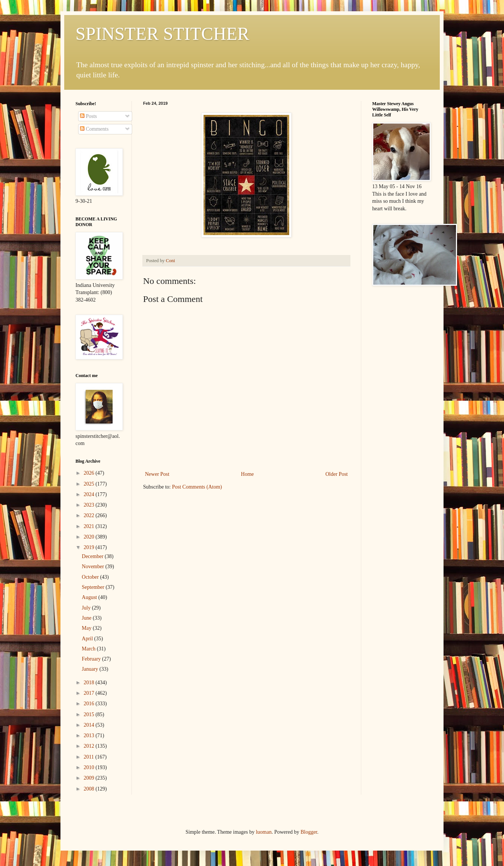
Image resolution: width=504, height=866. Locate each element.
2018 (90, 683)
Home (247, 474)
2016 (90, 704)
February (92, 659)
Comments (94, 129)
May (87, 628)
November (94, 567)
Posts (88, 116)
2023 (90, 505)
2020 (90, 537)
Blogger (309, 832)
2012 (90, 746)
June (87, 618)
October (91, 577)
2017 (90, 693)
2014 (90, 725)
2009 (90, 778)
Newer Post (157, 474)
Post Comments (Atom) (197, 487)
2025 (90, 484)
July (87, 608)
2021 (90, 526)
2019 (90, 547)
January (91, 669)
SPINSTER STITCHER (162, 34)
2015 (90, 714)
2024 (90, 494)
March (89, 649)
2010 (90, 767)
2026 (90, 473)
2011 (90, 757)
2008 (90, 789)
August (90, 597)
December (93, 556)
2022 (90, 515)
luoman (264, 832)
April (88, 639)
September (94, 587)
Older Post (337, 474)
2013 (90, 735)
